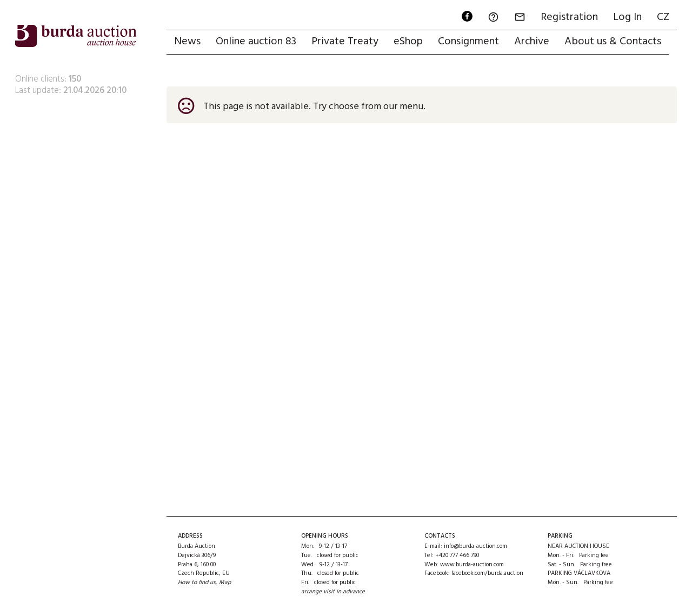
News (187, 42)
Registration (569, 17)
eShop (408, 42)
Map (225, 582)
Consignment (468, 42)
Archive (532, 42)
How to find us (197, 582)
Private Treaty (345, 42)
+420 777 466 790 (457, 555)
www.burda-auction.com (472, 565)
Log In (627, 17)
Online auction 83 (256, 42)
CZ (663, 17)
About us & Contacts (613, 42)
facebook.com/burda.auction (487, 573)
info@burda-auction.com (475, 546)
